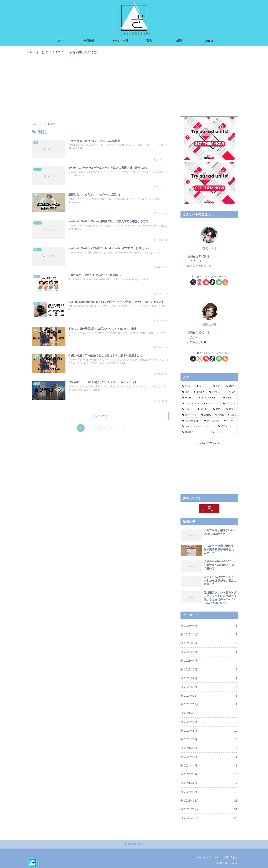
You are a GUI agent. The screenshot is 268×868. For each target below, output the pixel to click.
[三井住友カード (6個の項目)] (209, 398)
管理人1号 (209, 248)
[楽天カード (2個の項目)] (227, 426)
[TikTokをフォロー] (212, 282)
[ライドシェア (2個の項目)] (212, 421)
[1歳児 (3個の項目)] (232, 415)
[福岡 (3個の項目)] (231, 409)
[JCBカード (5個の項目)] (229, 404)
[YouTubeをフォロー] (206, 282)
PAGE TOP (134, 844)
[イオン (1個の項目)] (224, 432)
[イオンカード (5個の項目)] (211, 404)
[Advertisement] (134, 84)
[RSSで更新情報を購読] (225, 282)
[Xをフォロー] (193, 282)
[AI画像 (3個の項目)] (220, 415)
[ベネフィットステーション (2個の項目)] (198, 426)
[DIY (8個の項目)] (233, 392)
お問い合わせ (230, 857)
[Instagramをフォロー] (200, 282)
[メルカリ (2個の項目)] (230, 421)
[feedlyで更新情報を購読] (219, 282)
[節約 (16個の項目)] (186, 392)
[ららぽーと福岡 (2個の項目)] (191, 421)
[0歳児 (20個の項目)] (231, 386)
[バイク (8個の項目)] (189, 398)
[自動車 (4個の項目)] (204, 409)
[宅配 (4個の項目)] (218, 409)
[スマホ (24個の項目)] (188, 386)
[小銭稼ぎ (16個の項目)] (200, 392)
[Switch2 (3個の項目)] (206, 415)
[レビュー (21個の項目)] (203, 386)
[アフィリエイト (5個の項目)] (191, 404)
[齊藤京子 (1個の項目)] (195, 432)
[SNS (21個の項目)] (218, 386)
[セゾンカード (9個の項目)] (217, 392)
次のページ (100, 416)
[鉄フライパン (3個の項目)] (190, 415)
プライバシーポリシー (206, 857)
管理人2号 (209, 325)
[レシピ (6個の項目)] (230, 398)
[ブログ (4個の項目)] (188, 409)
